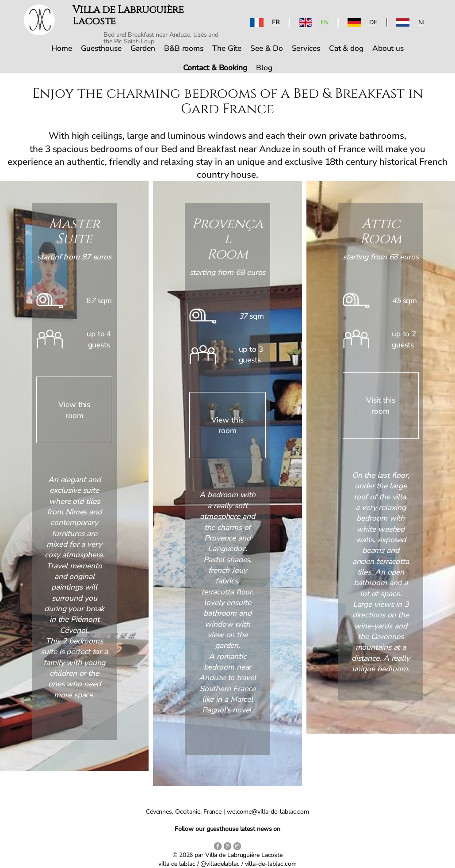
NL (422, 22)
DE (373, 22)
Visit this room (381, 405)
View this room (74, 410)
